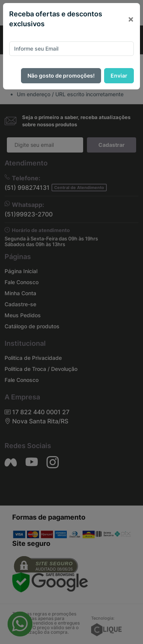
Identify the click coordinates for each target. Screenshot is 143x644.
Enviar (119, 76)
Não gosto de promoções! (61, 76)
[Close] (131, 19)
